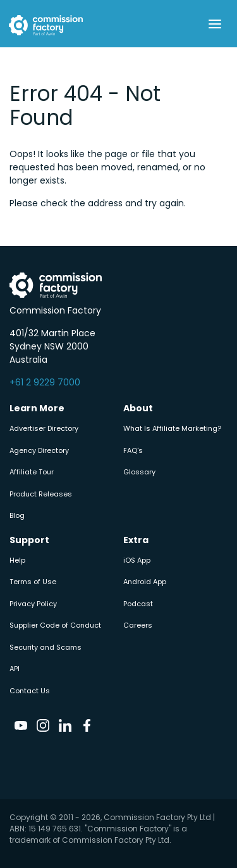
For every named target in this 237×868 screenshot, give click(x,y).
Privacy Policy (33, 604)
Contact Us (30, 691)
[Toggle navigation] (215, 24)
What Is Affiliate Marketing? (172, 428)
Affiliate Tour (32, 472)
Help (17, 560)
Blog (17, 515)
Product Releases (41, 494)
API (15, 669)
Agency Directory (39, 450)
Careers (138, 625)
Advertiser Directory (44, 428)
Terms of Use (33, 582)
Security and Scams (46, 647)
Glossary (139, 472)
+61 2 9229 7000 (45, 382)
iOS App (137, 560)
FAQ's (133, 450)
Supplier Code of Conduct (55, 625)
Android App (145, 582)
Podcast (138, 604)
